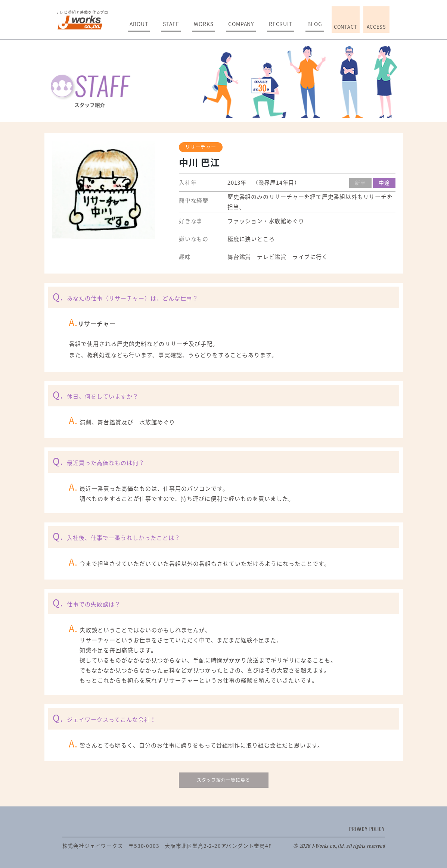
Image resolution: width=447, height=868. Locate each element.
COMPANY (241, 24)
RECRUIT (281, 24)
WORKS (204, 24)
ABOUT (139, 24)
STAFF (171, 24)
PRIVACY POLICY (367, 829)
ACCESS (376, 27)
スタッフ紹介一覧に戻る (223, 780)
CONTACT (346, 27)
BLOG (315, 24)
